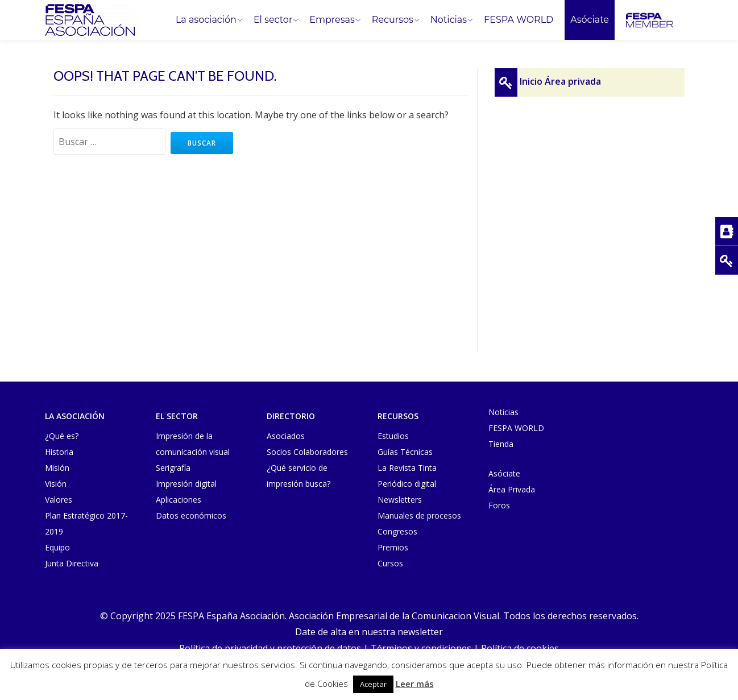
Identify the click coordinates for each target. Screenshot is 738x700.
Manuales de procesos (419, 515)
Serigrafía (173, 468)
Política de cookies (520, 648)
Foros (499, 505)
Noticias (449, 20)
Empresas (332, 20)
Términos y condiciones (421, 648)
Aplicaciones (179, 500)
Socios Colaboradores (307, 452)
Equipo (57, 547)
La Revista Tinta (407, 468)
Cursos (390, 563)
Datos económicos (191, 515)
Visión (56, 484)
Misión (57, 468)
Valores (59, 500)
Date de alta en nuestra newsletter (369, 632)
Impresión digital (186, 484)
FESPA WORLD (519, 20)
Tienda (501, 444)
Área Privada (512, 489)
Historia (59, 452)
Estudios (393, 436)
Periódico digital (407, 484)
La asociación (206, 20)
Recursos (393, 20)
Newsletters (400, 500)
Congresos (397, 531)
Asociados (286, 436)
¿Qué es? (62, 436)
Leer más (415, 684)
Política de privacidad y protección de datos (270, 648)
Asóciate (590, 20)
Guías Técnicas (405, 452)
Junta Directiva (72, 563)
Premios (393, 547)
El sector (273, 20)
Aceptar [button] (373, 684)
